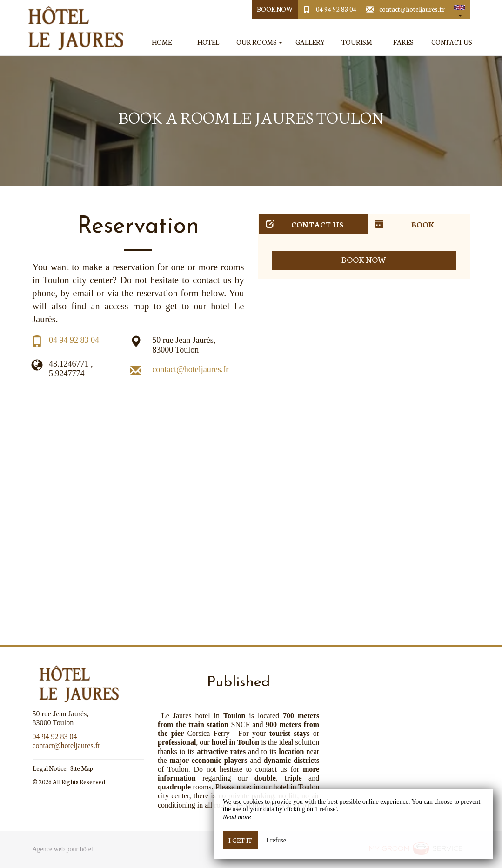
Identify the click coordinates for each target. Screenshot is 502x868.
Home (162, 42)
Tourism (357, 42)
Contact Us (452, 42)
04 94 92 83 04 (336, 9)
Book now (364, 259)
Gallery (310, 42)
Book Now (275, 9)
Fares (403, 42)
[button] (460, 9)
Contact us (305, 224)
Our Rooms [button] (259, 42)
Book (405, 224)
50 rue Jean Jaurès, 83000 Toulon (184, 345)
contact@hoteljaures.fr (412, 9)
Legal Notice (50, 768)
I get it (240, 840)
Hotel (208, 42)
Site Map (82, 768)
